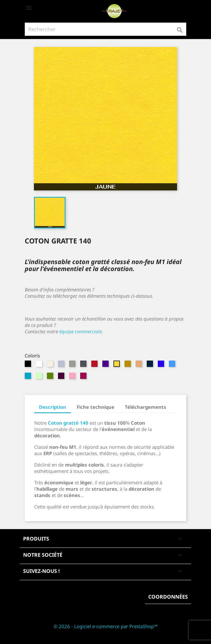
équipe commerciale (80, 331)
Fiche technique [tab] (96, 407)
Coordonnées (168, 597)
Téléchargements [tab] (146, 407)
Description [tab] (53, 407)
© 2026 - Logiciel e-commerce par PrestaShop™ (106, 626)
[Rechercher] (105, 29)
